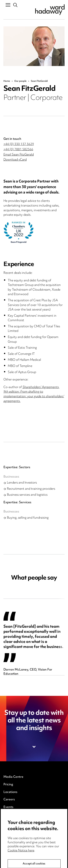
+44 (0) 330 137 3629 (19, 144)
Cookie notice (13, 826)
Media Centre (13, 777)
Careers (9, 800)
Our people (20, 81)
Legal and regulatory (18, 841)
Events (8, 807)
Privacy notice (14, 819)
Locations (10, 792)
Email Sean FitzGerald (19, 155)
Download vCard (15, 160)
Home (7, 81)
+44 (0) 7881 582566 (18, 150)
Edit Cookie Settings (18, 834)
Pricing (8, 785)
